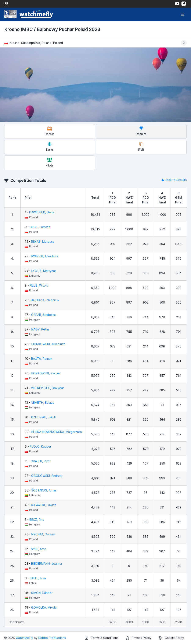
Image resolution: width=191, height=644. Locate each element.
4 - (40, 505)
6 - (35, 578)
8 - (37, 285)
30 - (53, 432)
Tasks (50, 147)
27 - (37, 329)
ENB (141, 147)
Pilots (50, 162)
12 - (36, 549)
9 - (37, 227)
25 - (41, 490)
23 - (43, 563)
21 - (45, 388)
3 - (35, 520)
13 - (39, 402)
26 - (43, 373)
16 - (40, 417)
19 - (41, 607)
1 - (40, 212)
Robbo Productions (52, 638)
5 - (38, 446)
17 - (40, 315)
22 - (44, 476)
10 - (38, 359)
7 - (42, 300)
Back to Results (174, 180)
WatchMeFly (24, 638)
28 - (45, 344)
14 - (40, 241)
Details (50, 131)
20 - (40, 534)
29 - (42, 256)
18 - (39, 593)
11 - (38, 461)
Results (141, 131)
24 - (41, 271)
